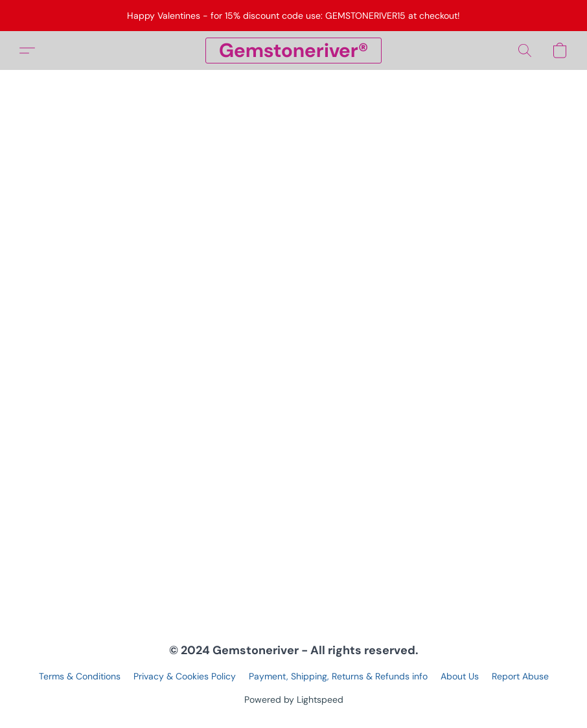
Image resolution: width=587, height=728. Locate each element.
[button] (293, 51)
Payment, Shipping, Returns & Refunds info (338, 676)
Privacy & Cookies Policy (185, 676)
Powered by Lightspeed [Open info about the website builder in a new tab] (294, 700)
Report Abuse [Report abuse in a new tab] (520, 676)
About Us (460, 676)
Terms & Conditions (80, 676)
